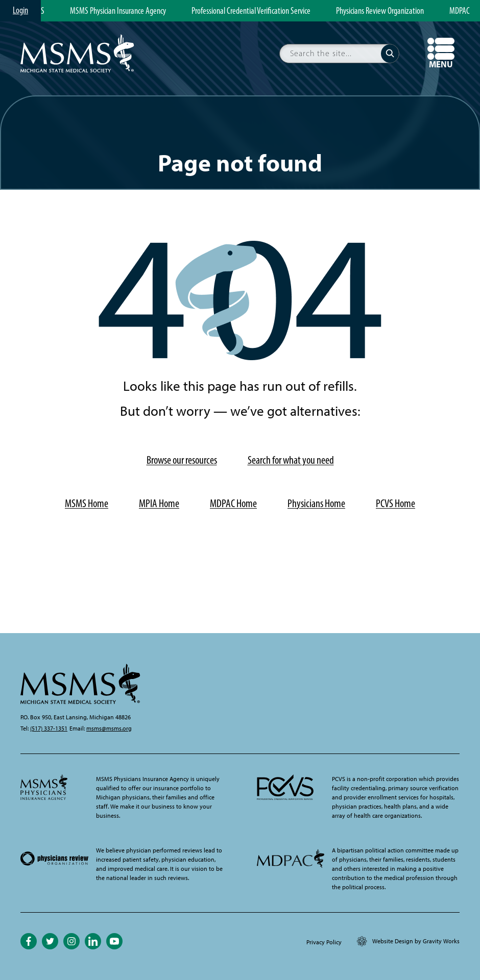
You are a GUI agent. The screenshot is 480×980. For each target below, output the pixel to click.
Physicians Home (316, 503)
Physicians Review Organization (380, 11)
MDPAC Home (233, 503)
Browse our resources (182, 460)
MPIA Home (159, 503)
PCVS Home (395, 503)
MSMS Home (87, 503)
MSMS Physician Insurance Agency (118, 11)
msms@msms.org (109, 728)
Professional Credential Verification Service (251, 11)
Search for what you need (291, 460)
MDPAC (460, 11)
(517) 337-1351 (49, 728)
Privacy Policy (324, 942)
